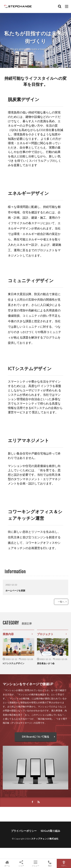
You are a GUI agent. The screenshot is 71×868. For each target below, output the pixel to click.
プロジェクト (45, 634)
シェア (21, 864)
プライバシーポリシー (24, 831)
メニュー (35, 863)
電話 (50, 863)
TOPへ (64, 863)
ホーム (7, 863)
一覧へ (61, 602)
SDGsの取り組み (50, 831)
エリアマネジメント (28, 440)
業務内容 (8, 634)
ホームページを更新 (15, 591)
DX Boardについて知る (36, 737)
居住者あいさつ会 (46, 663)
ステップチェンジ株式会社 (45, 839)
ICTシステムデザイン (14, 663)
